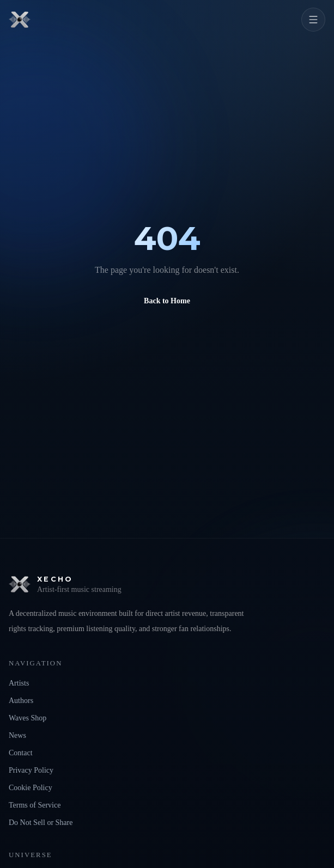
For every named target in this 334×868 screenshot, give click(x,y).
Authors (21, 701)
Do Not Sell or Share (41, 823)
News (17, 735)
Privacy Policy (31, 770)
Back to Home (167, 301)
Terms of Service (35, 805)
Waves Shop (28, 718)
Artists (19, 683)
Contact (21, 753)
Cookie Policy (31, 788)
